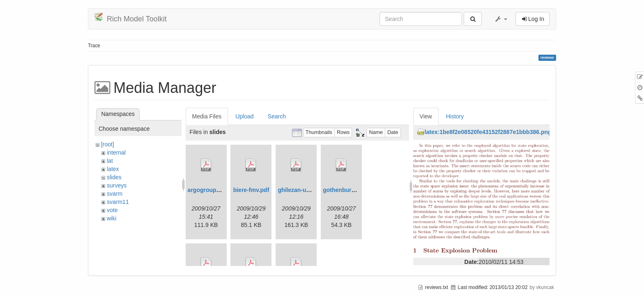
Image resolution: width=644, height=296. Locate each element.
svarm (115, 194)
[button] (501, 19)
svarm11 (118, 202)
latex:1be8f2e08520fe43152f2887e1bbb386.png (488, 132)
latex (113, 169)
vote (112, 210)
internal (116, 153)
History (455, 116)
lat (110, 161)
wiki (112, 218)
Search (277, 116)
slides (114, 177)
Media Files (207, 116)
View (426, 116)
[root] (108, 144)
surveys (117, 185)
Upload (244, 116)
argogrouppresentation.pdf (225, 190)
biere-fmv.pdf (251, 190)
